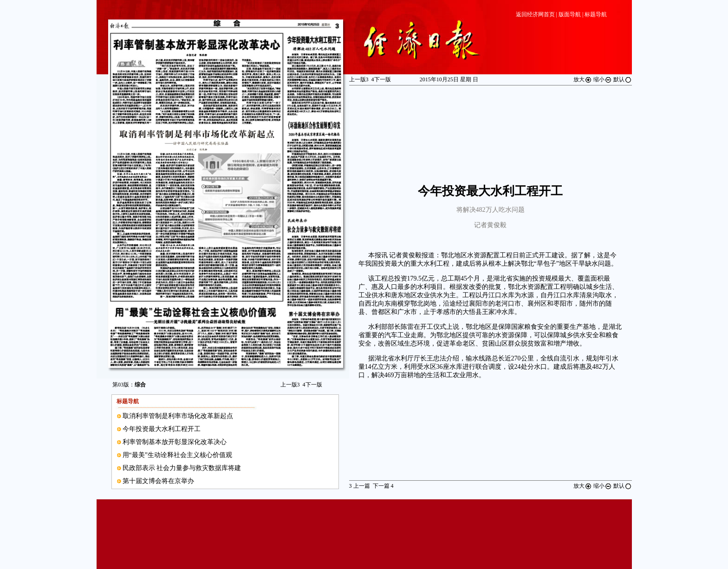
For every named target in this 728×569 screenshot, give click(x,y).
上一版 (290, 385)
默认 (623, 79)
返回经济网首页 (535, 14)
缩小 (603, 79)
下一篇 (383, 486)
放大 (583, 79)
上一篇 (360, 486)
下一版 (312, 385)
